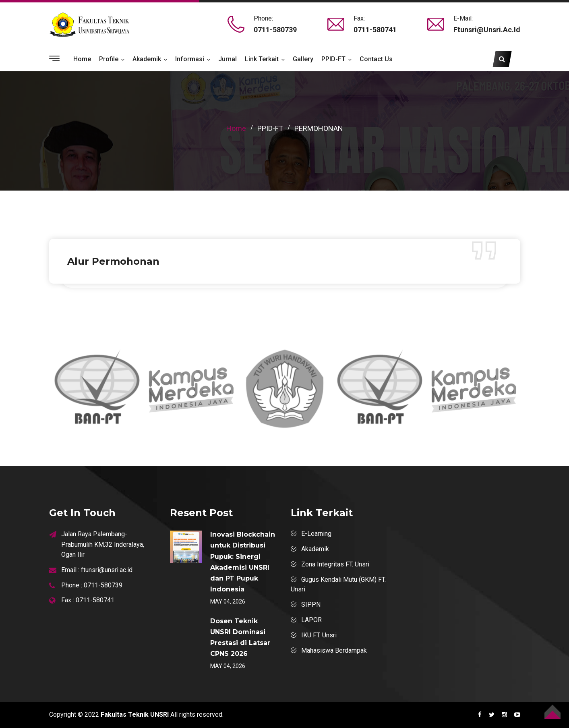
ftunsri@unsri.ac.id (487, 30)
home (236, 128)
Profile (109, 59)
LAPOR (311, 620)
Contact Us (376, 59)
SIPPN (311, 605)
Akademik (147, 59)
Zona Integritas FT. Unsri (335, 564)
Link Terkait (262, 59)
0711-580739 (275, 30)
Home (82, 59)
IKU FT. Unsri (319, 635)
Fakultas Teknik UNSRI (135, 715)
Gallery (303, 59)
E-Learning (316, 534)
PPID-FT (333, 59)
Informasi (190, 59)
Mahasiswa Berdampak (334, 650)
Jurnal (228, 59)
